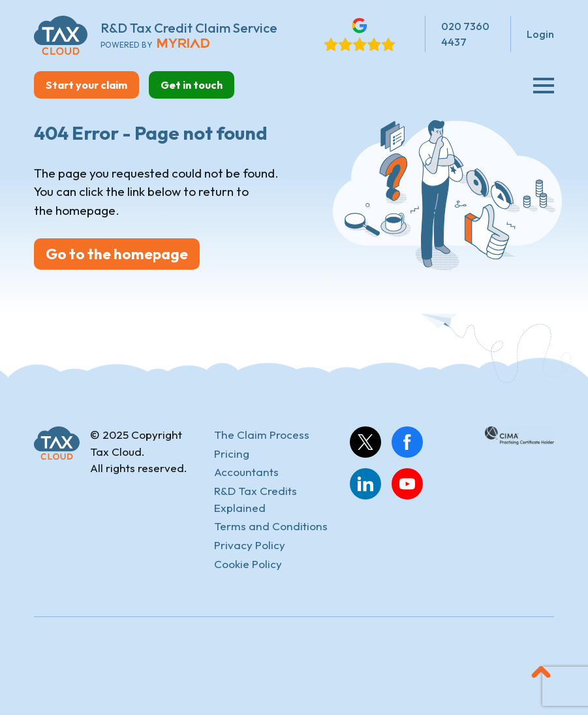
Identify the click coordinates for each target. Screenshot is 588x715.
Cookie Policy (248, 564)
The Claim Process (262, 435)
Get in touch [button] (192, 85)
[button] (541, 672)
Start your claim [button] (86, 85)
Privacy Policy (250, 545)
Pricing (232, 453)
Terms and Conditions (271, 526)
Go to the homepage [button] (117, 254)
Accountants (246, 472)
